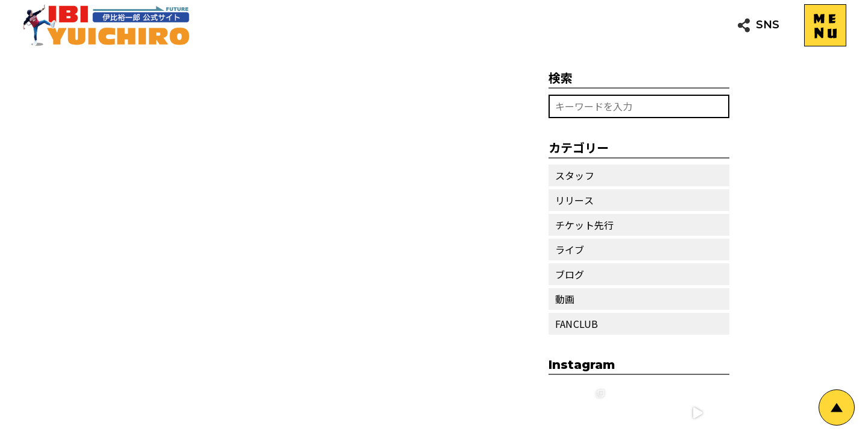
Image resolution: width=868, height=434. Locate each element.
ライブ (570, 250)
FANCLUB (577, 324)
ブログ (570, 274)
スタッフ (575, 175)
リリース (574, 200)
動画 (565, 299)
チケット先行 (584, 225)
